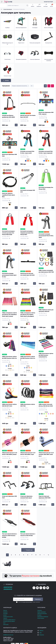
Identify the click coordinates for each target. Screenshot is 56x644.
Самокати (40, 610)
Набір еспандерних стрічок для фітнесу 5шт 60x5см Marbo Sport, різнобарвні (28, 315)
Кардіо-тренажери (42, 612)
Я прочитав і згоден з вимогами (29, 602)
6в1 (47, 420)
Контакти (5, 612)
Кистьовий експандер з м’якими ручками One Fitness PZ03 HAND (8, 233)
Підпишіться (38, 599)
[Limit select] (32, 86)
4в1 (8, 370)
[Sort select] (20, 86)
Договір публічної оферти (27, 602)
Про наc (5, 610)
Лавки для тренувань (42, 613)
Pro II (13, 370)
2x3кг (49, 464)
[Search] (27, 5)
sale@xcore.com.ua (8, 635)
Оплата (5, 615)
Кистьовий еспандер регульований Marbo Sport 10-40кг (9, 275)
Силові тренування (8, 9)
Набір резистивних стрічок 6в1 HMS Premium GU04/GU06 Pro (46, 355)
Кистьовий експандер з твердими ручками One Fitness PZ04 (27, 233)
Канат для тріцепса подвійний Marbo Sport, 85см (8, 195)
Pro (29, 372)
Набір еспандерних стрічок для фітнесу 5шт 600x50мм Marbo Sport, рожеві (9, 315)
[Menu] (2, 2)
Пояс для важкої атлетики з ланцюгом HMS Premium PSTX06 (9, 536)
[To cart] (16, 125)
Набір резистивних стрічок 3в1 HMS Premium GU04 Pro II (28, 358)
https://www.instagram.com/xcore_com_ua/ (41, 588)
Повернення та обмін (8, 617)
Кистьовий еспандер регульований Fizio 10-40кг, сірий (46, 236)
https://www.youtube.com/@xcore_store (48, 588)
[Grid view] (45, 86)
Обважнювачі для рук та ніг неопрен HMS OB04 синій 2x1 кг (46, 454)
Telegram (41, 631)
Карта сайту (6, 624)
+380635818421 (8, 589)
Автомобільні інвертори (43, 617)
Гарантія (5, 618)
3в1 (6, 370)
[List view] (49, 86)
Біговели (39, 615)
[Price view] (52, 86)
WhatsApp (42, 635)
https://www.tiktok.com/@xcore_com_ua (44, 588)
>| (48, 555)
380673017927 (34, 588)
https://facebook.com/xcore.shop (37, 588)
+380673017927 (8, 587)
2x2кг (46, 464)
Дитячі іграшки (41, 618)
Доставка (5, 613)
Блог (4, 623)
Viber (40, 633)
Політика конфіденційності (9, 620)
